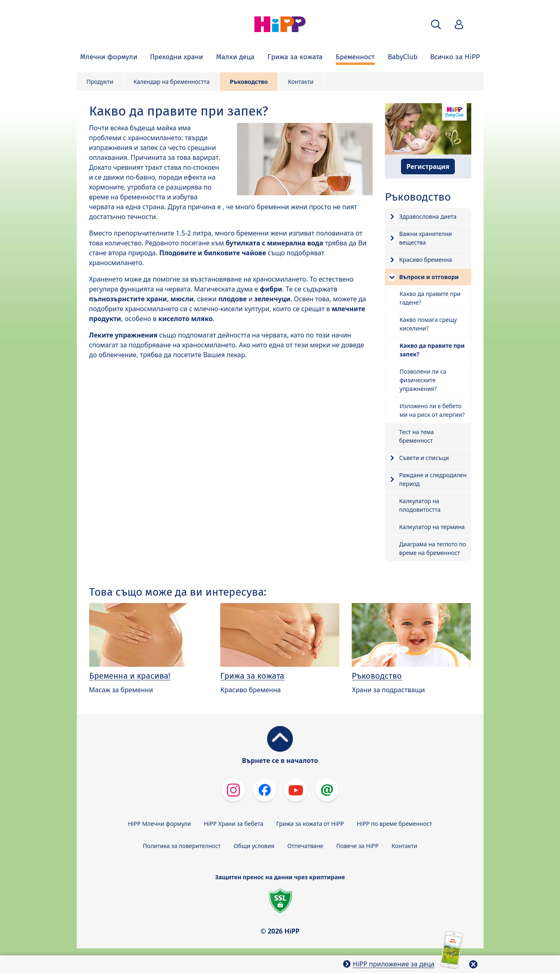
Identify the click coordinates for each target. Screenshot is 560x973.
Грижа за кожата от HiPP (310, 824)
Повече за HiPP (358, 846)
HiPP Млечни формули (159, 824)
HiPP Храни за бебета (234, 824)
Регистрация (428, 166)
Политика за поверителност (182, 846)
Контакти (301, 82)
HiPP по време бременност (395, 824)
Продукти (100, 82)
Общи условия (254, 846)
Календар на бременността (172, 82)
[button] (436, 24)
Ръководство (249, 82)
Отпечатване (305, 846)
